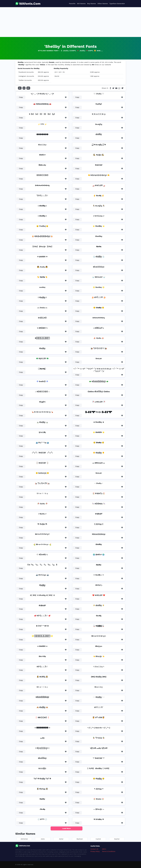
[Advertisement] (70, 22)
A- (20, 88)
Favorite (72, 4)
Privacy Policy (95, 851)
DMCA (104, 849)
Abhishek (24, 839)
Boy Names (92, 4)
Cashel (98, 839)
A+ (28, 88)
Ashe (43, 839)
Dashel (117, 839)
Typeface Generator (117, 4)
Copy (21, 97)
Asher (61, 839)
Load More (67, 828)
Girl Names (81, 4)
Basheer (80, 839)
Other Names (103, 4)
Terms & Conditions (109, 851)
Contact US (94, 849)
